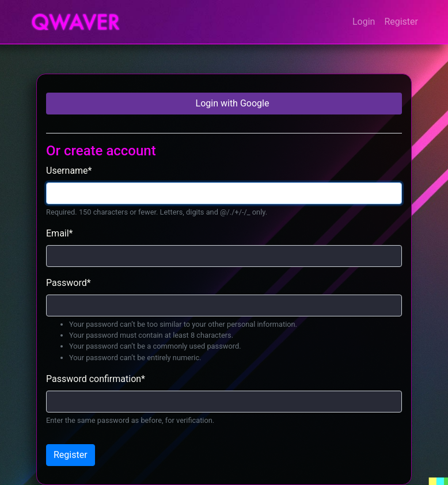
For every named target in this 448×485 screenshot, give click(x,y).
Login (364, 22)
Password (69, 283)
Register (401, 22)
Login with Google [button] (231, 103)
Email (60, 233)
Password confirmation (96, 379)
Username (69, 171)
